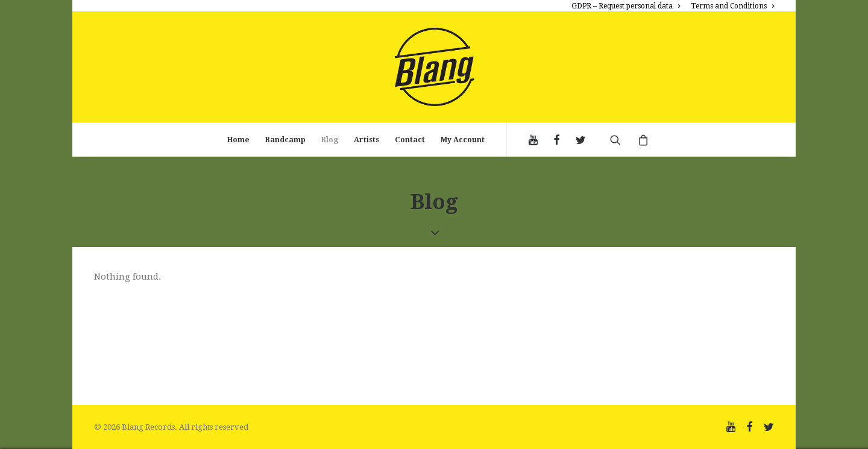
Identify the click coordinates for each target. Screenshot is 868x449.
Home (238, 140)
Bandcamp (285, 140)
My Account (463, 140)
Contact (410, 140)
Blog (330, 140)
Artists (366, 140)
